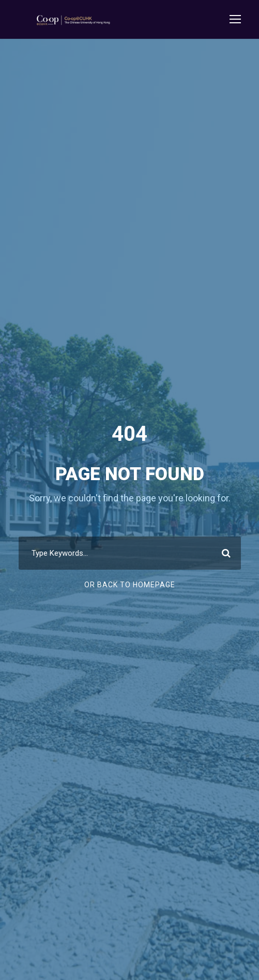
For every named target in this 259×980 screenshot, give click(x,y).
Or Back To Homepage (130, 585)
